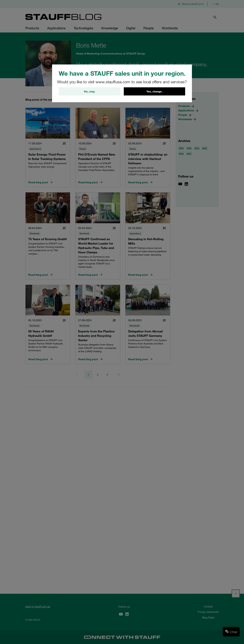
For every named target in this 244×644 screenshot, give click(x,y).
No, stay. (90, 91)
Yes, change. (154, 91)
